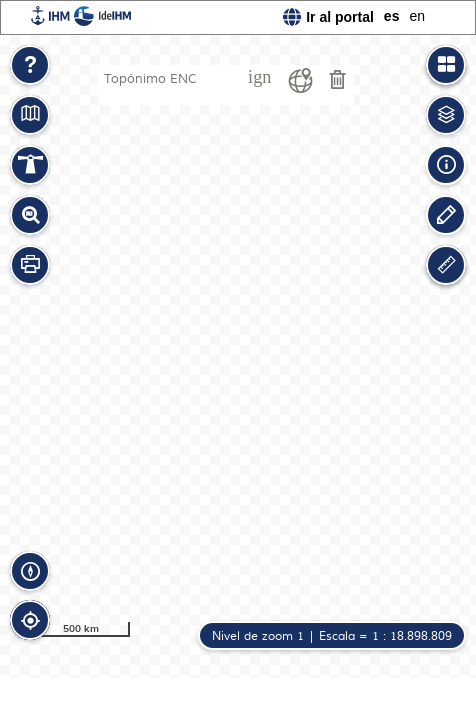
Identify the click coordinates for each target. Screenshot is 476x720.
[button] (30, 65)
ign (259, 77)
